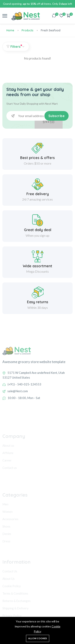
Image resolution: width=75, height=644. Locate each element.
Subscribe (57, 116)
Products (27, 30)
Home (10, 30)
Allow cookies (38, 638)
